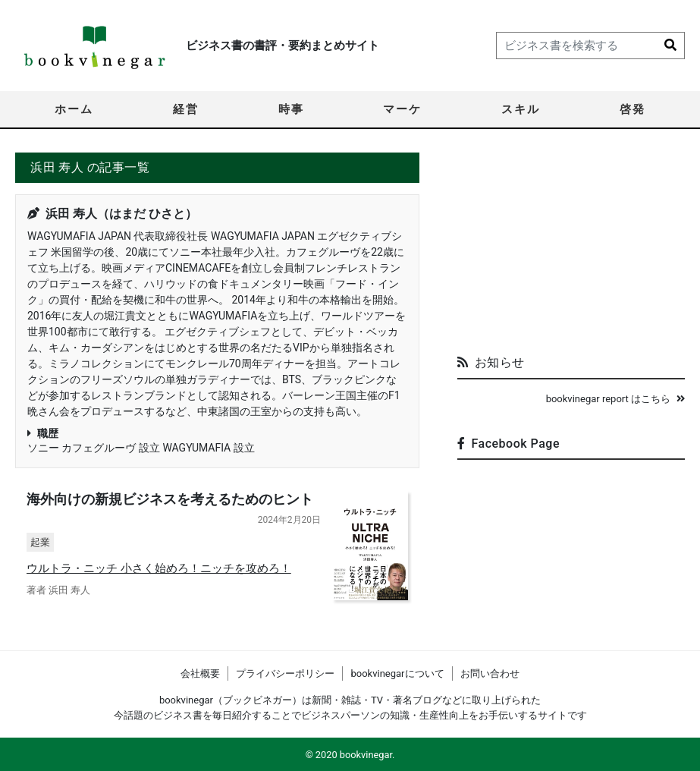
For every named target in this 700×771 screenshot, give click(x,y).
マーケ (402, 109)
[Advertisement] (571, 247)
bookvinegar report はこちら (615, 399)
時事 (291, 109)
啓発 (633, 109)
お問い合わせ (490, 673)
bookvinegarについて (397, 673)
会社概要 (200, 673)
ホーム (74, 109)
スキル (521, 109)
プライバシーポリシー (285, 673)
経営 (186, 109)
